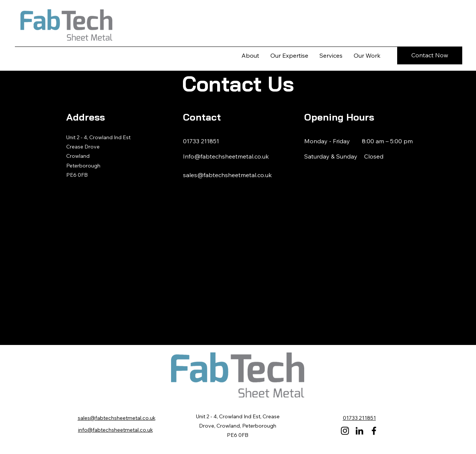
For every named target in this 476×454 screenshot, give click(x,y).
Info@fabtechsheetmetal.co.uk (226, 156)
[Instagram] (345, 431)
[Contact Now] (430, 55)
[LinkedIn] (359, 431)
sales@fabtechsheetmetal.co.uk (227, 175)
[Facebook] (374, 431)
